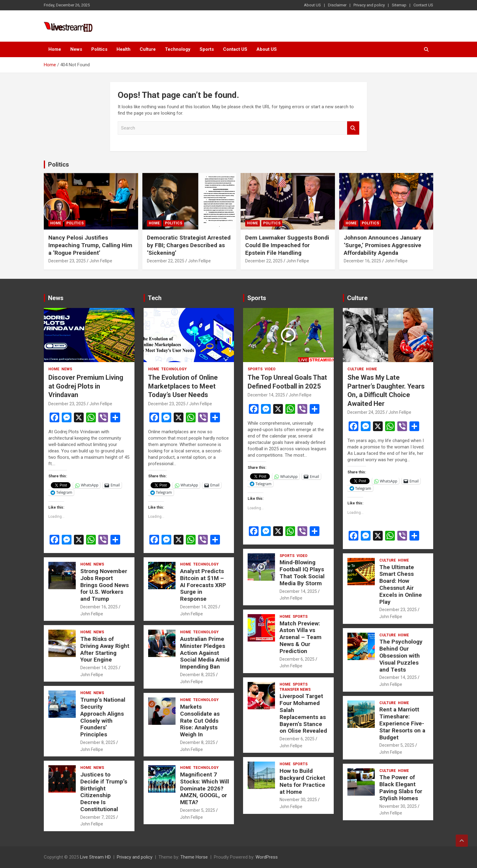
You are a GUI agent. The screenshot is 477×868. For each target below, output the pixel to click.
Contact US (423, 5)
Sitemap (399, 5)
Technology (178, 49)
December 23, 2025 (67, 261)
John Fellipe (101, 261)
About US (312, 5)
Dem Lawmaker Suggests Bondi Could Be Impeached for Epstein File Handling (287, 245)
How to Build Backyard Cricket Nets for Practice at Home (302, 781)
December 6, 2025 (297, 659)
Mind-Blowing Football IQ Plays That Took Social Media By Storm (302, 573)
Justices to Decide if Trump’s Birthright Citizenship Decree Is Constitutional (104, 792)
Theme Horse (194, 857)
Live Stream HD (95, 857)
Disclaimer (337, 5)
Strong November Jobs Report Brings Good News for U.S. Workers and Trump (104, 585)
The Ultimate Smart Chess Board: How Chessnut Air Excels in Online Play (401, 584)
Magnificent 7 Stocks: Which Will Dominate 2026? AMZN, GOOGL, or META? (205, 788)
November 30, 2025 (298, 800)
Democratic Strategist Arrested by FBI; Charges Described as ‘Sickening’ (189, 245)
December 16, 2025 (362, 261)
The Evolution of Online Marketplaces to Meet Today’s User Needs (183, 386)
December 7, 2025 (98, 817)
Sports (207, 49)
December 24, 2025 (366, 412)
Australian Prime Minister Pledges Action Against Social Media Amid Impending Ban (205, 653)
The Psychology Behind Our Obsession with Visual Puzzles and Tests (401, 655)
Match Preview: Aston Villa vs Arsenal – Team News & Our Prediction (301, 637)
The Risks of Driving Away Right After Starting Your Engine (105, 649)
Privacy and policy (369, 5)
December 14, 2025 (99, 668)
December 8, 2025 (98, 742)
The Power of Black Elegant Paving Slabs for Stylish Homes (401, 788)
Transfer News (295, 690)
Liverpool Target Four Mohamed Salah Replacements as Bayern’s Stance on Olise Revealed (303, 713)
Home (55, 49)
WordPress (267, 857)
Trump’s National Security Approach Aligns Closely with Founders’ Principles (103, 717)
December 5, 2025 (198, 810)
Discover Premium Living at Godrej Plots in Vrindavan (86, 386)
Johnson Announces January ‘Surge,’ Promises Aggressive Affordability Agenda (383, 245)
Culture (148, 49)
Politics (99, 49)
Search (353, 128)
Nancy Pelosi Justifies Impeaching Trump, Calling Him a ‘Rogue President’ (90, 245)
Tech (155, 298)
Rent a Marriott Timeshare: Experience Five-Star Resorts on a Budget (402, 723)
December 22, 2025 (166, 261)
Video (270, 369)
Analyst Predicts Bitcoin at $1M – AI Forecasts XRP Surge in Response (203, 585)
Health (124, 49)
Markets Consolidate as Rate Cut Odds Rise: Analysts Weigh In (200, 721)
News (76, 49)
